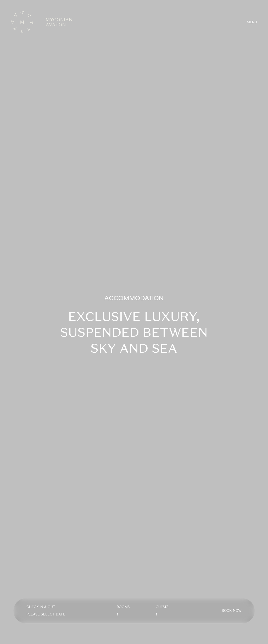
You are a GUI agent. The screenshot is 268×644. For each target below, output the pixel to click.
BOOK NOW (232, 611)
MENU (252, 22)
